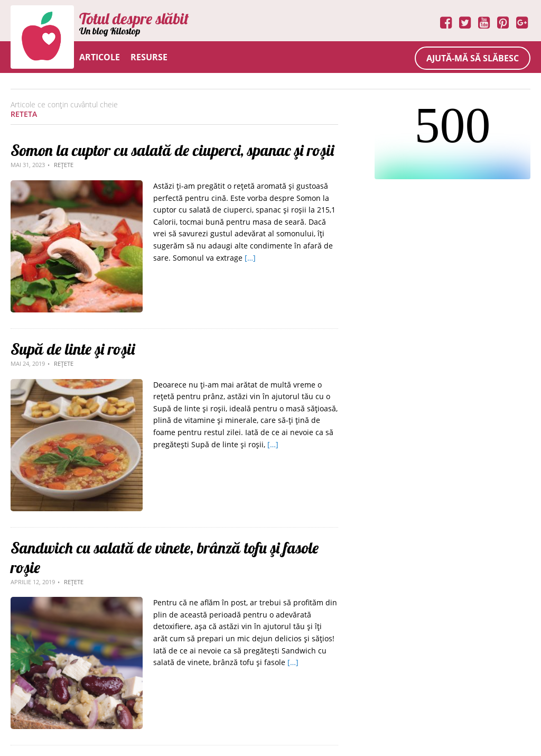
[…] (250, 258)
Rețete (64, 165)
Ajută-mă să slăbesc (473, 58)
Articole (100, 57)
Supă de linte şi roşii (73, 349)
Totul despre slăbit (134, 19)
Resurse (149, 57)
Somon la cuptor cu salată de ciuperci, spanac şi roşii (172, 150)
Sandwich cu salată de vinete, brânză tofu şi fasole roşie (165, 557)
